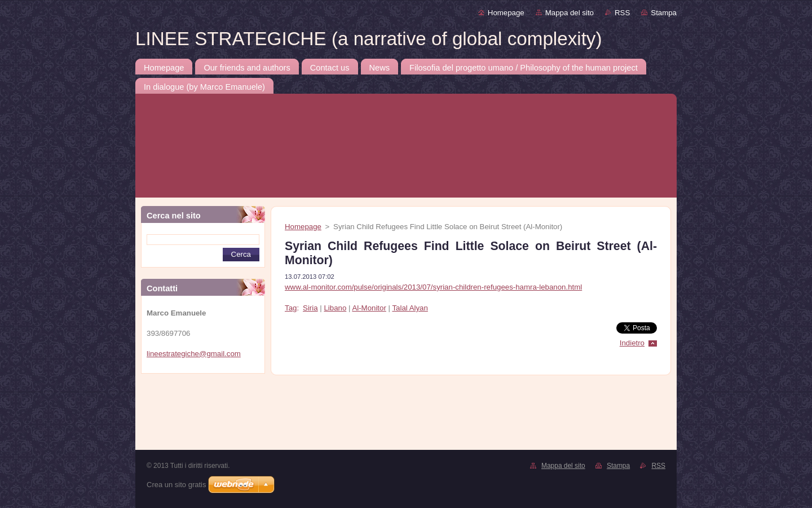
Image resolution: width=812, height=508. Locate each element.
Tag (291, 308)
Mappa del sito (570, 13)
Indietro (632, 343)
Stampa (664, 13)
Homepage (506, 13)
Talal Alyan (410, 308)
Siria (310, 308)
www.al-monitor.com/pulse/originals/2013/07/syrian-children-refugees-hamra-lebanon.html (433, 287)
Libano (335, 308)
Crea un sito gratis (176, 485)
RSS (622, 13)
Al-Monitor (369, 308)
